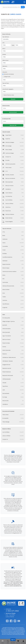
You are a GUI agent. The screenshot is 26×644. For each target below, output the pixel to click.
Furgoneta (13, 307)
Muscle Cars (14, 211)
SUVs (13, 293)
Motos (13, 275)
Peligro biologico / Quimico (13, 321)
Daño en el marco (13, 339)
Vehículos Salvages (14, 142)
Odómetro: (5, 66)
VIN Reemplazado (13, 379)
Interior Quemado (13, 350)
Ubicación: (5, 72)
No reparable (13, 418)
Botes (13, 235)
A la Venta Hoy (14, 196)
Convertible (13, 246)
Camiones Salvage (14, 153)
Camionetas (13, 282)
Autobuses (13, 239)
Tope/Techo (13, 386)
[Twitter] (7, 621)
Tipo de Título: (6, 83)
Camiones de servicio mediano (13, 271)
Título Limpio (14, 167)
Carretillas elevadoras (13, 257)
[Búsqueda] (23, 7)
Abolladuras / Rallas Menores (13, 357)
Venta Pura (14, 207)
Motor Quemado (14, 182)
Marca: (4, 49)
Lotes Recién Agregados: (8, 89)
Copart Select (14, 135)
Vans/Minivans (13, 304)
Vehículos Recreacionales (13, 286)
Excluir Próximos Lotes (9, 95)
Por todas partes (13, 318)
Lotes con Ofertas (14, 203)
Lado (13, 390)
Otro (13, 279)
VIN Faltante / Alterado (13, 361)
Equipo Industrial (13, 264)
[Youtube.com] (19, 621)
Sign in (13, 640)
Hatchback (13, 261)
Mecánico (13, 354)
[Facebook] (11, 621)
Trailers (13, 297)
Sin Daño (14, 160)
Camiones (13, 300)
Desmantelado (13, 393)
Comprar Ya (14, 157)
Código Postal (7, 77)
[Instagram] (15, 621)
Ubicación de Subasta (9, 74)
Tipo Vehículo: (6, 37)
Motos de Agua (13, 268)
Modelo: (4, 54)
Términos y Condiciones (7, 634)
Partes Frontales (13, 343)
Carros (13, 243)
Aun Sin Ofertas (14, 200)
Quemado (13, 325)
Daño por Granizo (14, 186)
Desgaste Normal (13, 365)
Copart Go (14, 139)
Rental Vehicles (14, 218)
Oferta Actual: (5, 60)
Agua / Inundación (13, 336)
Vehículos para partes (14, 164)
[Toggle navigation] (24, 2)
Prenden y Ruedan (14, 175)
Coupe (13, 250)
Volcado (13, 383)
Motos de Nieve (13, 289)
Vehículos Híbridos (14, 214)
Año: (4, 43)
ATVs (13, 232)
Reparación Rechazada (13, 375)
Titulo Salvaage (13, 422)
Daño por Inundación (14, 178)
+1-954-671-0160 (12, 611)
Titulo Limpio (13, 415)
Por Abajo (13, 397)
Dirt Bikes (13, 253)
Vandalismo (14, 189)
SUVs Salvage (14, 146)
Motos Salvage (14, 150)
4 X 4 (14, 171)
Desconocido (13, 401)
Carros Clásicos (14, 193)
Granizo (13, 347)
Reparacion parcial (13, 368)
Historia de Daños (13, 329)
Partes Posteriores (13, 372)
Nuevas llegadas (14, 222)
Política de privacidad (20, 634)
